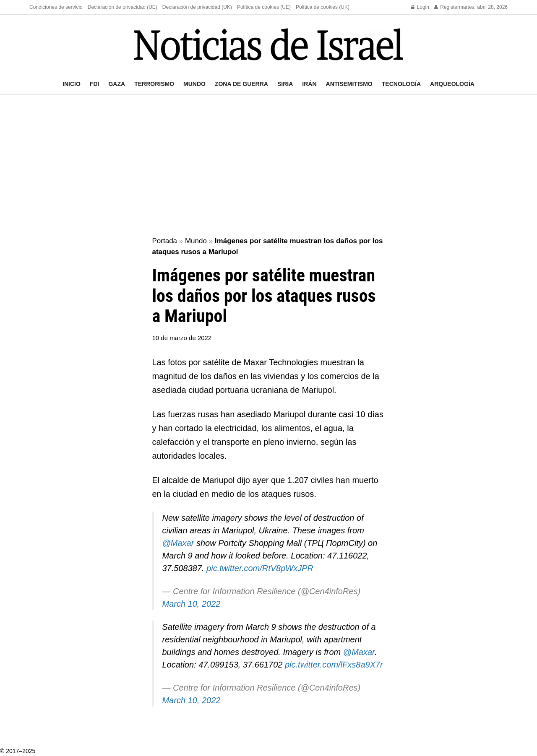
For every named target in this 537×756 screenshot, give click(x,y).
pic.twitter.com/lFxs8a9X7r (334, 665)
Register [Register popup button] (447, 7)
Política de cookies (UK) (323, 7)
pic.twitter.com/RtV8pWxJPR (260, 568)
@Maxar (178, 543)
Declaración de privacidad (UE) (123, 7)
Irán (309, 84)
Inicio (72, 84)
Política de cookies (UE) (264, 7)
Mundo (194, 84)
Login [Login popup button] (420, 7)
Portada (165, 241)
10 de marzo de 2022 (182, 338)
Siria (285, 84)
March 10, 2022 (192, 604)
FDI (95, 84)
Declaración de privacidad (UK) (197, 7)
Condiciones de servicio (56, 7)
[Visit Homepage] (268, 44)
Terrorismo (154, 84)
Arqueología (452, 84)
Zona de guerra (241, 84)
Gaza (117, 84)
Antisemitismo (349, 84)
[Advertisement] (268, 166)
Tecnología (401, 84)
